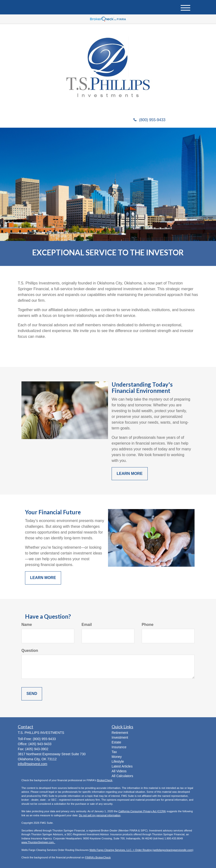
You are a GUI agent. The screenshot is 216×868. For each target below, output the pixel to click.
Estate (116, 742)
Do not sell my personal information (100, 815)
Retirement (120, 733)
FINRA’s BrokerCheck (98, 857)
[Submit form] (32, 694)
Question (30, 651)
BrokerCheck (105, 780)
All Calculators (122, 776)
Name (27, 625)
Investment (120, 737)
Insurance (119, 747)
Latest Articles (122, 766)
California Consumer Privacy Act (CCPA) (142, 811)
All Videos (119, 771)
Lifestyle (118, 761)
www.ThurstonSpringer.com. (38, 842)
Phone (148, 625)
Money (117, 757)
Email (87, 625)
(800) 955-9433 (149, 120)
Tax (114, 752)
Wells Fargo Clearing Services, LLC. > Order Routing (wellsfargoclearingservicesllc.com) (141, 850)
